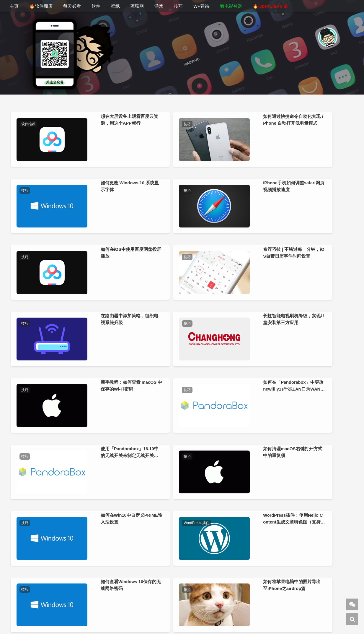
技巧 (178, 6)
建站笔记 (197, 617)
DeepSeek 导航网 (92, 617)
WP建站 (201, 6)
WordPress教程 (165, 617)
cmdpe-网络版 (239, 617)
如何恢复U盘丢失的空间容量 (47, 512)
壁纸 (115, 6)
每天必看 (72, 6)
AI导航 (287, 617)
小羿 (151, 610)
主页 (14, 6)
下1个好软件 (129, 617)
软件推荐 (30, 124)
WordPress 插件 (122, 380)
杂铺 (215, 617)
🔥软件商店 (41, 6)
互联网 (137, 6)
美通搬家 (268, 617)
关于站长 (172, 610)
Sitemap (308, 617)
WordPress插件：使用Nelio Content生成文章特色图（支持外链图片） (140, 434)
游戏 (159, 6)
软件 (96, 6)
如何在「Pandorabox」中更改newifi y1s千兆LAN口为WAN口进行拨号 (139, 348)
